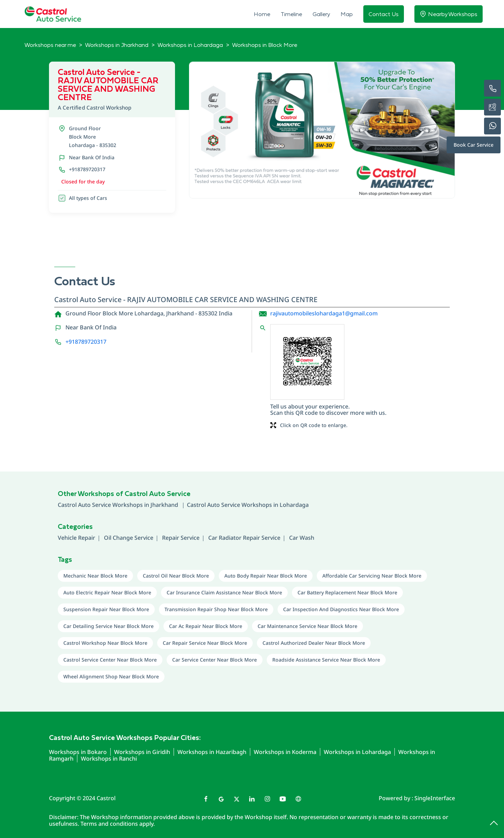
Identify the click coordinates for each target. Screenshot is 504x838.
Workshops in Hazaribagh (212, 752)
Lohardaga (294, 505)
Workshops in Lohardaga (357, 752)
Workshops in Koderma (285, 752)
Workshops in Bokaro (78, 752)
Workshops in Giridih (142, 752)
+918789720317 (87, 169)
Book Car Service (474, 145)
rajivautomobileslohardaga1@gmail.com (324, 313)
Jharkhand (165, 505)
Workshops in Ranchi (109, 759)
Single (435, 798)
